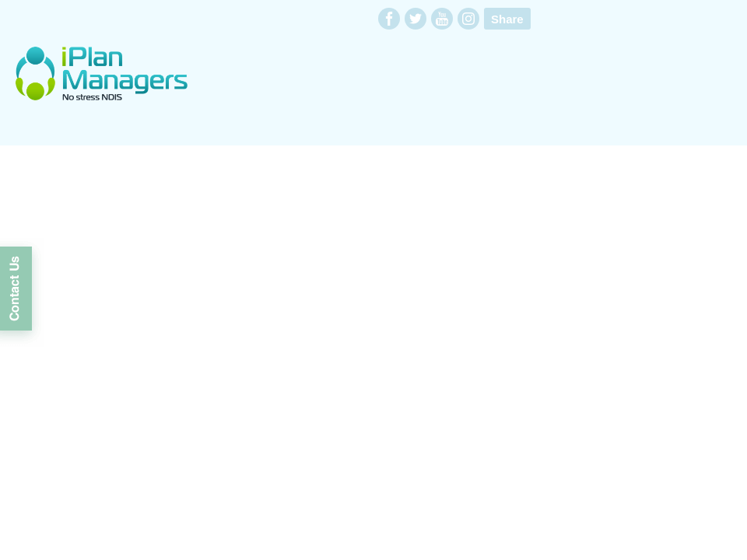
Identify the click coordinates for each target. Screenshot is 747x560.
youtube (442, 19)
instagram (468, 19)
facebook (389, 19)
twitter (416, 19)
